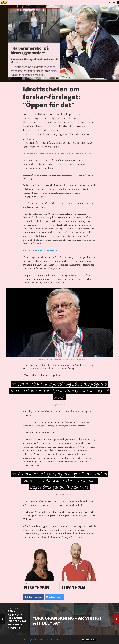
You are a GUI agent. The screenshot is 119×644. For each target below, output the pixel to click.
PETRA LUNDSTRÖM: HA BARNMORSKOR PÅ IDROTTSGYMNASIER (57, 154)
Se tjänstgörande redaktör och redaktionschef (41, 640)
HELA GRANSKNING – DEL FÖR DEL (41, 250)
